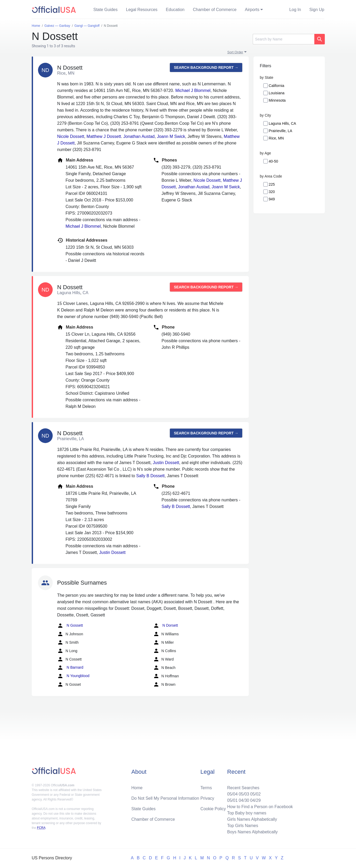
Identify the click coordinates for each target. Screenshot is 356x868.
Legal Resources (142, 10)
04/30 (244, 800)
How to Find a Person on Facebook (260, 807)
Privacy (207, 798)
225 (272, 184)
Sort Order (235, 52)
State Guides (106, 10)
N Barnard (70, 668)
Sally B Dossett (150, 476)
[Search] (284, 39)
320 (272, 192)
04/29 (255, 800)
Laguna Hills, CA (282, 123)
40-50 (273, 161)
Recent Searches (243, 788)
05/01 (232, 800)
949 (272, 199)
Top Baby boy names (247, 813)
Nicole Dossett (71, 136)
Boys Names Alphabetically (252, 832)
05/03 (244, 794)
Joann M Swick (171, 136)
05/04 (232, 794)
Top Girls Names (242, 826)
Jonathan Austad (139, 136)
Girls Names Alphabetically (252, 819)
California (276, 86)
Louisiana (277, 93)
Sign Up (317, 10)
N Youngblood (73, 676)
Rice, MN (276, 138)
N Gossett (70, 626)
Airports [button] (252, 10)
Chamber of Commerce (215, 10)
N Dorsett (166, 626)
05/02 (255, 794)
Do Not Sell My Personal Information (165, 798)
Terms (206, 788)
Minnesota (277, 100)
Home (137, 788)
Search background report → (206, 67)
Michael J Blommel (193, 90)
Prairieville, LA (280, 131)
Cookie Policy (213, 809)
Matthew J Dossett (104, 136)
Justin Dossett (166, 463)
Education (175, 10)
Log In (295, 10)
